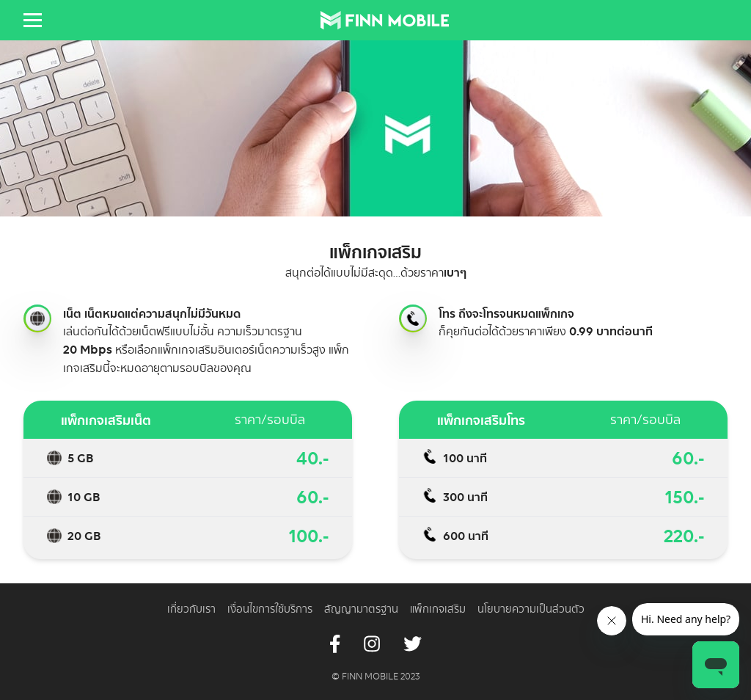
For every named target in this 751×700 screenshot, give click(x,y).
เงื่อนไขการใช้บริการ (270, 609)
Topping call (413, 318)
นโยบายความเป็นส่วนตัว (531, 609)
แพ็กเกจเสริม (438, 609)
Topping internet (37, 318)
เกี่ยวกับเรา (191, 609)
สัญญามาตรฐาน (361, 609)
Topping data (54, 458)
